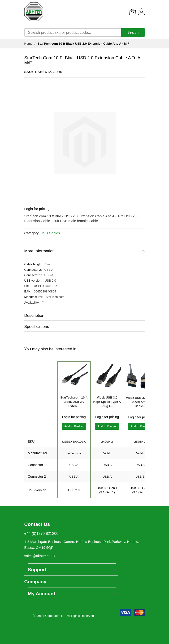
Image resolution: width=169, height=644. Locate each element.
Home (28, 44)
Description (34, 316)
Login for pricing (37, 209)
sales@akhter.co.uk (40, 556)
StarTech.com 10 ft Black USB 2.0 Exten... (74, 402)
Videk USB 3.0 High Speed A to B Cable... (140, 402)
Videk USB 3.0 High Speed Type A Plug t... (107, 402)
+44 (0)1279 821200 (41, 534)
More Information (40, 251)
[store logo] (34, 12)
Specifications (37, 327)
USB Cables (50, 233)
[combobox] (73, 32)
